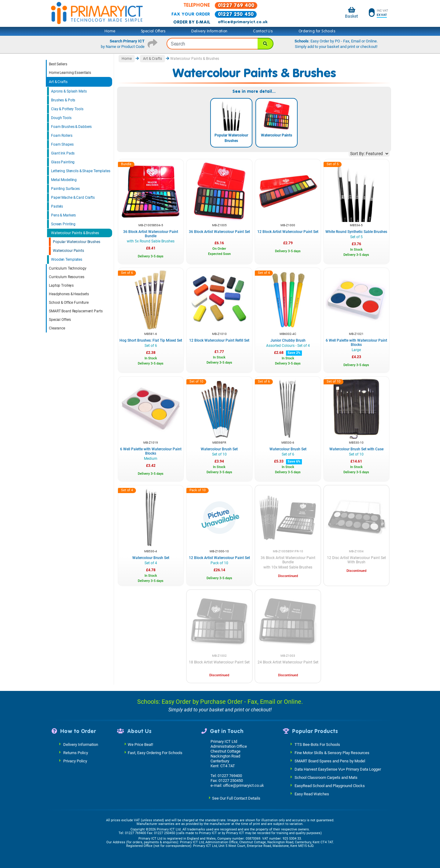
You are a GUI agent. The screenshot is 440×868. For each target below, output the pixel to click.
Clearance (57, 328)
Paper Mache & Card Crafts (73, 198)
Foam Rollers (62, 136)
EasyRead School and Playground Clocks (330, 785)
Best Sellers (58, 64)
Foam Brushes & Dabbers (71, 127)
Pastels (57, 206)
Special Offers (153, 31)
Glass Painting (63, 162)
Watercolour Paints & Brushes (75, 233)
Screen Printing (63, 224)
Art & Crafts (58, 82)
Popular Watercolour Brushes (77, 242)
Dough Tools (61, 118)
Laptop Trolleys (61, 285)
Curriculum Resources (67, 277)
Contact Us (263, 31)
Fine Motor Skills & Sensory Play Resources (332, 752)
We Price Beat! (140, 744)
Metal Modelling (64, 180)
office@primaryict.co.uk (243, 22)
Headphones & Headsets (69, 294)
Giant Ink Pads (63, 153)
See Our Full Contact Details (236, 798)
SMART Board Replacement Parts (76, 311)
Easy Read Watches (312, 794)
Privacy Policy (75, 761)
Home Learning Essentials (70, 73)
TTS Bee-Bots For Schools (317, 744)
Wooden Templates (67, 260)
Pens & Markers (63, 215)
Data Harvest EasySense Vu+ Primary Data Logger (338, 769)
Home (110, 31)
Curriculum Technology (68, 268)
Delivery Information (209, 31)
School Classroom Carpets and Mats (326, 777)
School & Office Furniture (69, 303)
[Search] (266, 44)
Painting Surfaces (65, 189)
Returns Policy (76, 752)
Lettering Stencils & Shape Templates (81, 171)
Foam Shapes (62, 144)
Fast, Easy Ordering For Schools (155, 752)
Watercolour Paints (68, 251)
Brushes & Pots (63, 100)
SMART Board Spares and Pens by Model (330, 761)
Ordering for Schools (317, 31)
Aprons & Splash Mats (69, 91)
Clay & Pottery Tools (67, 109)
